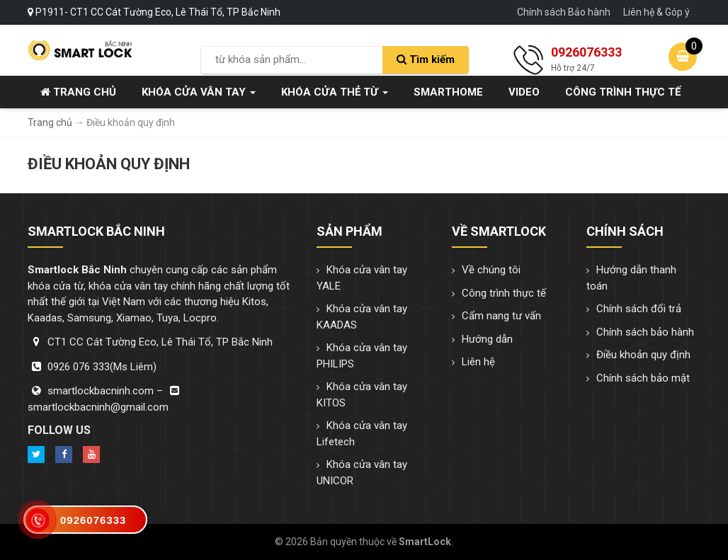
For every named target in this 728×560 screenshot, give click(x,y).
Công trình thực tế (623, 92)
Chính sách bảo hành (645, 332)
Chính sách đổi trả (639, 309)
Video (524, 92)
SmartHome (448, 92)
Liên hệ (478, 362)
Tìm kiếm (426, 59)
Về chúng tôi (491, 270)
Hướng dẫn (487, 339)
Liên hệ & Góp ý (656, 12)
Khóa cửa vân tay (199, 92)
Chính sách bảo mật (643, 378)
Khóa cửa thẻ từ (335, 92)
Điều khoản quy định (643, 355)
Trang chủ (78, 92)
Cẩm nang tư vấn (501, 316)
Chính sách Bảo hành (564, 12)
